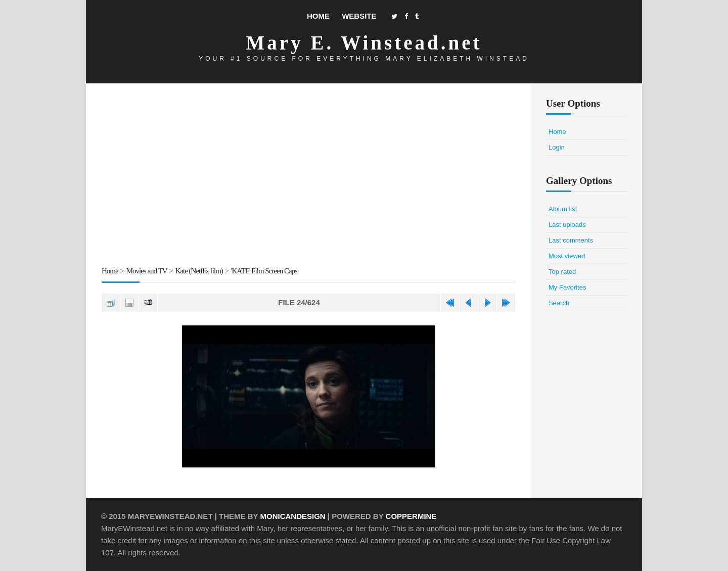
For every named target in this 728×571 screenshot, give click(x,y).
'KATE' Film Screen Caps (264, 271)
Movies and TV (147, 271)
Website (359, 16)
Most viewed (567, 256)
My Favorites (567, 287)
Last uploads (567, 225)
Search (559, 303)
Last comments (571, 240)
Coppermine (411, 516)
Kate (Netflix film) (199, 271)
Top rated (562, 272)
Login (557, 147)
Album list (563, 209)
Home (318, 16)
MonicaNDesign (292, 516)
